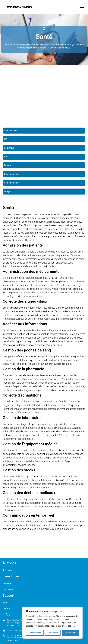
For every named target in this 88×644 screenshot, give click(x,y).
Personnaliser (35, 633)
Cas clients (8, 589)
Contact (6, 609)
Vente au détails (12, 183)
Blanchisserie (11, 130)
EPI (6, 139)
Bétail (7, 157)
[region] (52, 623)
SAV (5, 603)
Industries (8, 583)
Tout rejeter (53, 633)
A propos (7, 570)
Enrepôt (8, 191)
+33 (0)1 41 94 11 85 (18, 635)
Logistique (9, 148)
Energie (8, 165)
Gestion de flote (12, 174)
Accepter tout (70, 633)
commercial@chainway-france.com (21, 630)
